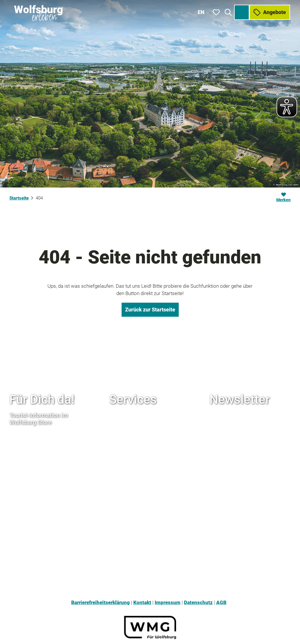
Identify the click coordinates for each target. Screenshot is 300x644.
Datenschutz (198, 602)
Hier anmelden (235, 449)
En (201, 12)
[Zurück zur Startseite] (38, 12)
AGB (221, 602)
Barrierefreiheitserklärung (100, 602)
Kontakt (142, 602)
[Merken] (283, 198)
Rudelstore (122, 464)
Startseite (19, 198)
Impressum (168, 602)
